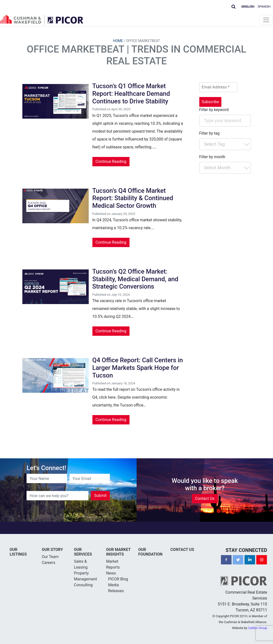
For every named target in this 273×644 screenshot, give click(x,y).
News (111, 573)
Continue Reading (111, 161)
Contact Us (205, 498)
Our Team (50, 557)
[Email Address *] (218, 87)
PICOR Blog (118, 579)
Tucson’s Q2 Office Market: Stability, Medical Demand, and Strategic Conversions (135, 279)
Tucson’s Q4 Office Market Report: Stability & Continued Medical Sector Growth (133, 198)
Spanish (264, 7)
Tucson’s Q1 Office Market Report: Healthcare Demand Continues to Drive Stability (131, 93)
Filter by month (212, 157)
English (248, 7)
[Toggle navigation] (266, 20)
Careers (49, 563)
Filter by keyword (214, 110)
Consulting (83, 585)
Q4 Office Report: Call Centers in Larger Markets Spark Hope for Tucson (138, 368)
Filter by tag (209, 133)
